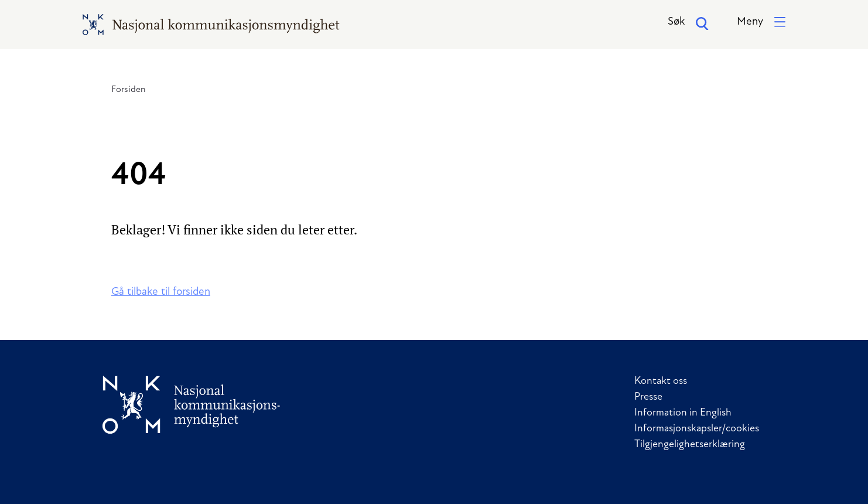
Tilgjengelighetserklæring (690, 445)
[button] (761, 23)
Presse (648, 397)
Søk (688, 23)
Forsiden (129, 90)
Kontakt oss (661, 381)
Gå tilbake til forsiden (161, 292)
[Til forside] (192, 405)
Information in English (683, 413)
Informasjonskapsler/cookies (697, 429)
